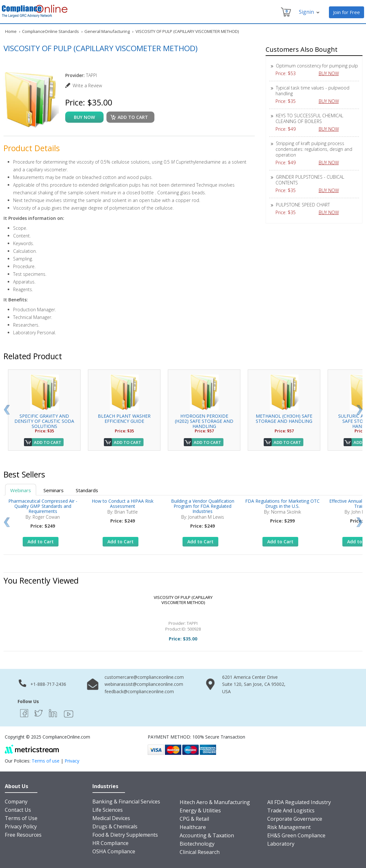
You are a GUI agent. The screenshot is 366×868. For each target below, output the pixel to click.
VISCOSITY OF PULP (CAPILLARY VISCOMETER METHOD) (183, 600)
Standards (87, 490)
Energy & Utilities (200, 810)
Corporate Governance (295, 819)
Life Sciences (108, 810)
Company (16, 802)
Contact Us (18, 810)
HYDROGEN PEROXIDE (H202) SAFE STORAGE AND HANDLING (204, 421)
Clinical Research (200, 852)
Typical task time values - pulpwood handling (312, 91)
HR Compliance (110, 843)
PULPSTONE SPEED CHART (303, 205)
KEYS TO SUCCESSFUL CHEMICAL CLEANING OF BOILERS (309, 118)
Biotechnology (197, 844)
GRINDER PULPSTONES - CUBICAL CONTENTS (310, 180)
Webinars (21, 490)
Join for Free (347, 12)
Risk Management (289, 827)
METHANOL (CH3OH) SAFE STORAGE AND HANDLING (284, 418)
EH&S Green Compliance (296, 835)
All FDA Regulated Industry (299, 802)
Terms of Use (21, 818)
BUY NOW (331, 73)
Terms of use (46, 761)
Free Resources (23, 835)
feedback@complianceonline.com (139, 691)
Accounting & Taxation (207, 835)
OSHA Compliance (114, 851)
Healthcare (193, 827)
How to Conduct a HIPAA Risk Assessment (123, 504)
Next (359, 410)
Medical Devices (111, 818)
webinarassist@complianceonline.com (144, 684)
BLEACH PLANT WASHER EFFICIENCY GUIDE (124, 418)
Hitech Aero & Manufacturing (215, 802)
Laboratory (281, 844)
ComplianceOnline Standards (51, 31)
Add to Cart (48, 442)
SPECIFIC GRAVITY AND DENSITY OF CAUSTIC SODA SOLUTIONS (44, 421)
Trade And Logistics (291, 810)
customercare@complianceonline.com (144, 677)
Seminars (54, 490)
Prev (7, 410)
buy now (84, 117)
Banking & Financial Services (126, 802)
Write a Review (87, 85)
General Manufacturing (107, 31)
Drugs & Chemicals (115, 826)
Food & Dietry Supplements (125, 835)
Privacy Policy (21, 826)
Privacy (72, 761)
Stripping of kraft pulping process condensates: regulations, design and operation (314, 149)
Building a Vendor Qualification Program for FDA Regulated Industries (203, 506)
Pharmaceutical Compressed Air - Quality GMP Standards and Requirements (43, 506)
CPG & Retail (194, 819)
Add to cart (133, 117)
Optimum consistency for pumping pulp (317, 66)
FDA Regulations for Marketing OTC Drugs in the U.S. (282, 504)
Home (11, 31)
